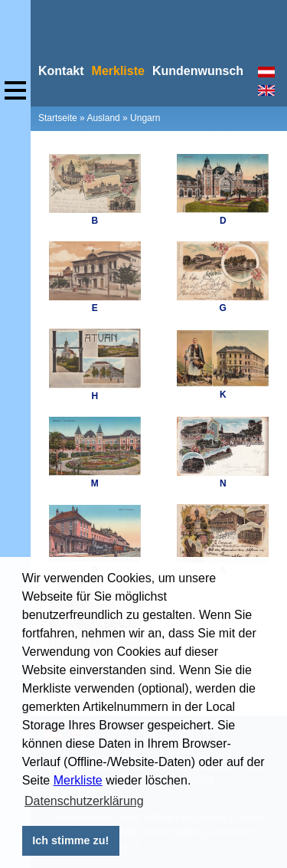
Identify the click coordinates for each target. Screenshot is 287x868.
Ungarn (145, 118)
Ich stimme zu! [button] (70, 840)
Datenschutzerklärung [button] (84, 801)
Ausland (103, 118)
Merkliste (78, 780)
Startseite (58, 118)
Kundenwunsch (198, 71)
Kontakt (61, 71)
